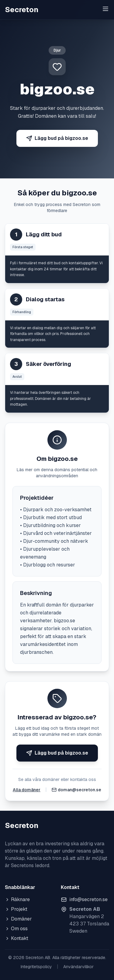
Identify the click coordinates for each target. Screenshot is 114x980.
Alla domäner (27, 790)
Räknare (17, 899)
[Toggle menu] (105, 9)
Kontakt (17, 938)
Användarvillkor (78, 967)
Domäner (18, 919)
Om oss (16, 929)
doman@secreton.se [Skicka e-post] (79, 790)
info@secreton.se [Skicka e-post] (88, 899)
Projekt (16, 909)
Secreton (22, 10)
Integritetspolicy (36, 967)
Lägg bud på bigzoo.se (57, 138)
